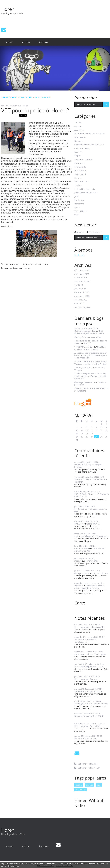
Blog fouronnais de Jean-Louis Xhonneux (91, 356)
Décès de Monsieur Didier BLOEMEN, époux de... (86, 330)
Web (77, 215)
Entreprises (80, 163)
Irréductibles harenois (85, 189)
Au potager (80, 130)
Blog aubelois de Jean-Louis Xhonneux (90, 332)
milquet (89, 785)
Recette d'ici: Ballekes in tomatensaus (85, 641)
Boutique (79, 141)
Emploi (77, 156)
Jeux (76, 196)
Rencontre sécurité (43, 97)
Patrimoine (79, 200)
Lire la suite (80, 255)
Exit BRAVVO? (94, 524)
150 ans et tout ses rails (91, 510)
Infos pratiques (81, 182)
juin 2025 (79, 285)
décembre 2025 (82, 270)
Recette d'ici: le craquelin (86, 738)
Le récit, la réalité (82, 368)
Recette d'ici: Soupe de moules (89, 691)
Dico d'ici (78, 152)
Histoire (78, 178)
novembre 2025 (82, 274)
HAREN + (79, 524)
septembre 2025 (82, 281)
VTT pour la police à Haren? (35, 110)
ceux (99, 785)
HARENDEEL (80, 174)
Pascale (78, 586)
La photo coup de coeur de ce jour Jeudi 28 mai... (90, 375)
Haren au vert (81, 170)
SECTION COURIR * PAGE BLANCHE (90, 348)
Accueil (9, 42)
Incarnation (96, 337)
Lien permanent (10, 264)
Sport (77, 207)
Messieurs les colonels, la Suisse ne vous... (91, 342)
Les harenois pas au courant (95, 536)
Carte (80, 603)
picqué (79, 785)
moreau (78, 561)
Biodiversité (80, 137)
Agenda (78, 126)
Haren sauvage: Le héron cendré (90, 627)
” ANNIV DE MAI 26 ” (84, 347)
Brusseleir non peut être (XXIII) (89, 716)
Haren (8, 9)
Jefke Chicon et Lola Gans (86, 193)
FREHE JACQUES (82, 494)
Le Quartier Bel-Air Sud (96, 364)
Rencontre (79, 204)
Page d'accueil (26, 97)
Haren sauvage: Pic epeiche (87, 726)
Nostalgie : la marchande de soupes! (91, 704)
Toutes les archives (82, 308)
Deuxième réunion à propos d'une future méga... (89, 587)
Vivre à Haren (41, 264)
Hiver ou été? (92, 561)
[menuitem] (9, 42)
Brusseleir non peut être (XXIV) (89, 667)
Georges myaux (82, 573)
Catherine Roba (82, 548)
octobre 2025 (81, 278)
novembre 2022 (82, 296)
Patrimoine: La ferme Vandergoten (90, 654)
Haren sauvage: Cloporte (86, 679)
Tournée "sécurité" (9, 97)
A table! (78, 122)
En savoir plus (13, 866)
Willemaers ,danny (83, 464)
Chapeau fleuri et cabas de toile (89, 145)
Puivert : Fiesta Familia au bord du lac (91, 388)
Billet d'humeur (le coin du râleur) (89, 134)
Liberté (87, 343)
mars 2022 (79, 303)
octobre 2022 (81, 300)
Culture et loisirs (82, 148)
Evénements (80, 167)
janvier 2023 (80, 289)
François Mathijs (82, 479)
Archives (26, 42)
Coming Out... (80, 337)
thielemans (81, 790)
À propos (43, 42)
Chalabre (82, 391)
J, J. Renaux (79, 509)
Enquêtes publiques (84, 159)
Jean (76, 536)
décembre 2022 (82, 292)
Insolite (78, 185)
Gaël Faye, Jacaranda (84, 382)
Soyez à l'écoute (101, 573)
